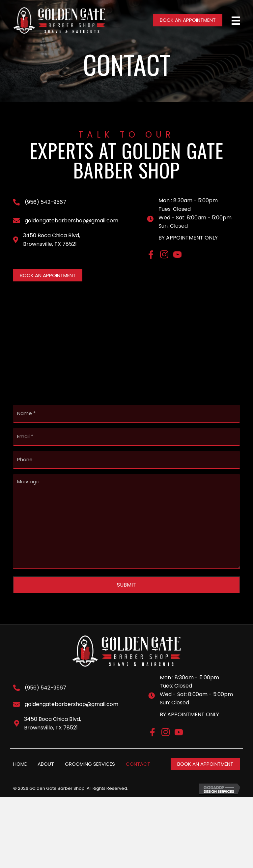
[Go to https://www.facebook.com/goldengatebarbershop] (151, 256)
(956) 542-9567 (45, 202)
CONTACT (138, 758)
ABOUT (46, 758)
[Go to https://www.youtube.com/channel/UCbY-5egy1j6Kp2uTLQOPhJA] (177, 256)
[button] (188, 20)
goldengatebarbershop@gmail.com (71, 221)
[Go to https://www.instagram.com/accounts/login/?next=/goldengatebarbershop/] (164, 256)
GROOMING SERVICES (90, 758)
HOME (20, 758)
